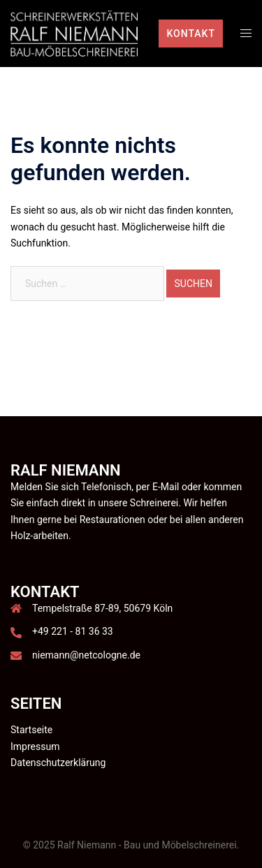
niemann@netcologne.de (86, 655)
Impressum (35, 746)
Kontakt (191, 34)
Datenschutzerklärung (58, 763)
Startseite (31, 730)
